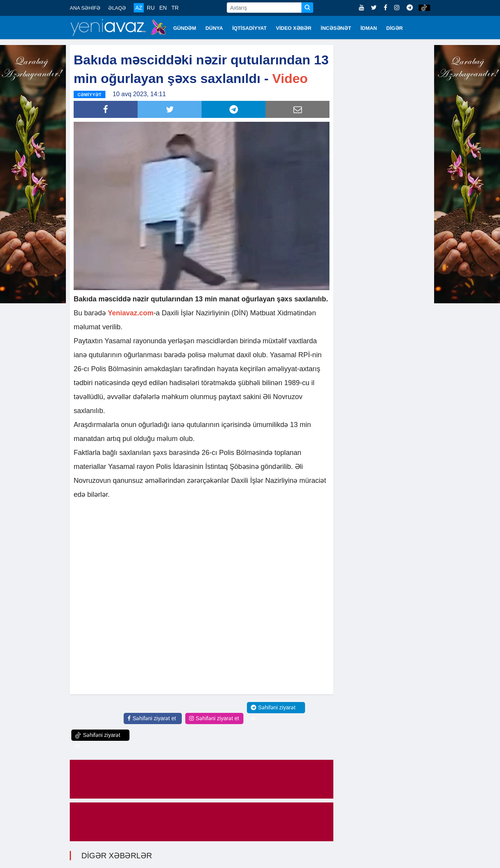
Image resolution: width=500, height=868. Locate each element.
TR (175, 8)
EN (163, 8)
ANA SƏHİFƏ (85, 8)
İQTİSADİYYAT (249, 28)
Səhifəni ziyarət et (152, 718)
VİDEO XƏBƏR (294, 28)
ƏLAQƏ (117, 8)
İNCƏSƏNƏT (336, 28)
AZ (139, 8)
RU (151, 8)
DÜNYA (214, 28)
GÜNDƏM (185, 28)
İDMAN (369, 28)
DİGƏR (395, 28)
